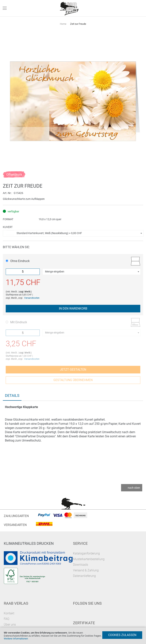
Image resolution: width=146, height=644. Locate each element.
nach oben (134, 488)
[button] (73, 233)
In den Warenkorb (73, 309)
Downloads (81, 565)
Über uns (10, 625)
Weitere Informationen (16, 639)
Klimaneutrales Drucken (29, 543)
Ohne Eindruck (18, 261)
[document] (73, 636)
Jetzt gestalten (73, 370)
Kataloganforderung (86, 553)
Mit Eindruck (16, 322)
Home (63, 24)
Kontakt (9, 613)
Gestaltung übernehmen (73, 380)
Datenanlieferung (84, 576)
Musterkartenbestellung (89, 559)
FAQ (7, 619)
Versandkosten (32, 298)
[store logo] (70, 8)
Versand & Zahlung (86, 570)
